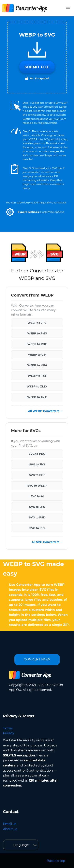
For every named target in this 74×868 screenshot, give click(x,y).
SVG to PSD (37, 517)
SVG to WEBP (37, 486)
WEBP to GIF (37, 355)
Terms (8, 728)
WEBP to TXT (37, 376)
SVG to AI (37, 496)
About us (10, 829)
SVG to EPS (37, 507)
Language (21, 845)
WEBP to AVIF (37, 397)
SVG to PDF (37, 475)
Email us (10, 824)
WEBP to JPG (37, 323)
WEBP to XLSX (37, 386)
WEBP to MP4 (37, 365)
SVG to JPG (37, 464)
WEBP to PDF (37, 344)
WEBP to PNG (37, 333)
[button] (10, 212)
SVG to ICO (37, 528)
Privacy (9, 733)
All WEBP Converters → (45, 411)
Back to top (56, 861)
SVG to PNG (37, 454)
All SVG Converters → (47, 542)
